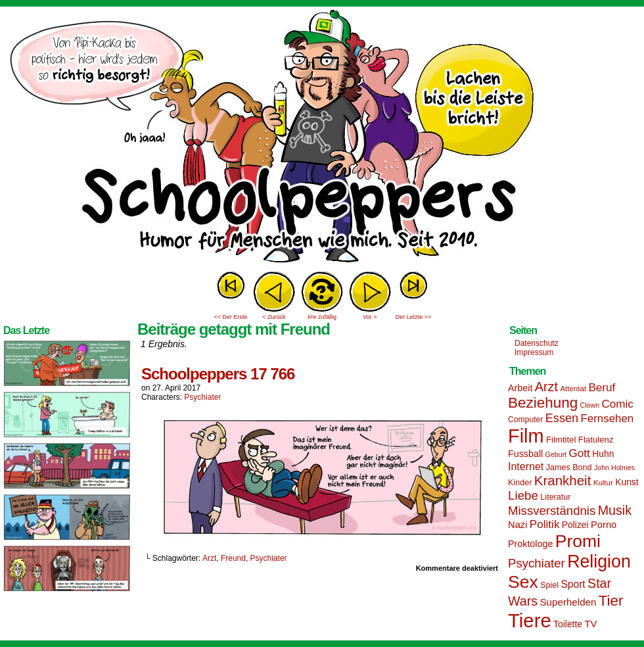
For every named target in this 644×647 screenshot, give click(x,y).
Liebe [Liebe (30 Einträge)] (523, 495)
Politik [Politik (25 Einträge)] (545, 524)
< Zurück (274, 317)
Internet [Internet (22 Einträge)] (526, 466)
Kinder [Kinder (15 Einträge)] (520, 483)
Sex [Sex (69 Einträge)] (523, 582)
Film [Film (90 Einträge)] (526, 436)
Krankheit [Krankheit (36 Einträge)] (563, 480)
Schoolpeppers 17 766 (218, 374)
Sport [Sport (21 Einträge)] (573, 584)
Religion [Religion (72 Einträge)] (599, 562)
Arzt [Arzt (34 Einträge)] (546, 387)
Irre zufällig (322, 317)
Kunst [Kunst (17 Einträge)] (627, 482)
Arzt (209, 558)
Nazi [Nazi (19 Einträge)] (517, 525)
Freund (233, 558)
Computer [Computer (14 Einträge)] (525, 419)
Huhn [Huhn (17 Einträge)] (603, 454)
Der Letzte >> (414, 317)
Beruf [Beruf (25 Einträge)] (602, 388)
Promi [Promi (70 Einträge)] (578, 541)
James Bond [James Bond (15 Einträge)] (569, 467)
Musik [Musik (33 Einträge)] (615, 510)
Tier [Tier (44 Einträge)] (611, 601)
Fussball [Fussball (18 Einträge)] (525, 454)
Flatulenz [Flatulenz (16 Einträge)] (596, 440)
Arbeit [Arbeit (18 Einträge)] (520, 388)
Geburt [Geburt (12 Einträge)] (556, 454)
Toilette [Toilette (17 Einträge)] (568, 624)
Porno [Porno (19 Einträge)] (604, 525)
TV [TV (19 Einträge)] (590, 624)
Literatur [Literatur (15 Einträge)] (555, 497)
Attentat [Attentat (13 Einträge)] (573, 389)
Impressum (534, 352)
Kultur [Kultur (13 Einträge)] (603, 483)
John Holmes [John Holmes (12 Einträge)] (614, 467)
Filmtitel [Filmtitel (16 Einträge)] (561, 440)
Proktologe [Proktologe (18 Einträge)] (530, 544)
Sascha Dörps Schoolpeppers (322, 138)
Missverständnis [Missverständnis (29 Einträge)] (552, 511)
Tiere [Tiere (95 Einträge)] (530, 620)
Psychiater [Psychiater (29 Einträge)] (537, 563)
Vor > (370, 317)
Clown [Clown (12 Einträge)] (589, 405)
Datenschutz (537, 343)
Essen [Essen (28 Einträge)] (562, 418)
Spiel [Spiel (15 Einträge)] (549, 585)
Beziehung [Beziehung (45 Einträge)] (543, 403)
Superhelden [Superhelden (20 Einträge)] (568, 602)
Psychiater (202, 397)
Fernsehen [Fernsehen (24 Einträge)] (608, 419)
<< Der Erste (230, 317)
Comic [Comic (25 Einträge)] (617, 404)
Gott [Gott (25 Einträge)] (580, 453)
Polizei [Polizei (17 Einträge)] (575, 525)
